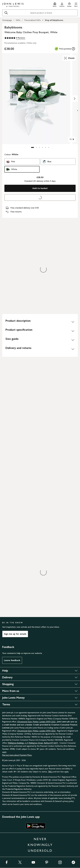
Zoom (69, 58)
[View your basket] (69, 4)
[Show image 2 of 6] (74, 99)
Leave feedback (12, 660)
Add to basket (40, 188)
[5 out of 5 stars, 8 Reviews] (15, 38)
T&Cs (50, 772)
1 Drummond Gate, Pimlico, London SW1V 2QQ (36, 722)
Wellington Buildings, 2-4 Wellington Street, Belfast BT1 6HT (33, 743)
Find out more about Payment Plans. (17, 755)
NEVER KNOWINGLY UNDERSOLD (40, 845)
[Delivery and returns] (40, 349)
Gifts (18, 20)
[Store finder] (55, 4)
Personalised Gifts (33, 20)
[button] (76, 4)
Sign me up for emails (15, 634)
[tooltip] (73, 49)
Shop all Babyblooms (54, 20)
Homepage (7, 20)
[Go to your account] (62, 4)
